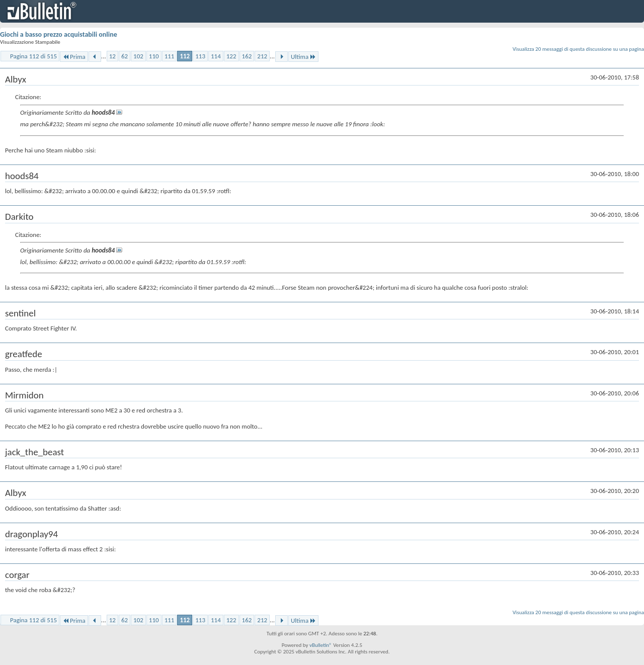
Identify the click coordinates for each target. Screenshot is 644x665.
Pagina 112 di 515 (33, 56)
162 (247, 56)
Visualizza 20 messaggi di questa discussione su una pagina (578, 49)
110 (154, 56)
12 (112, 56)
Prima (74, 57)
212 (262, 56)
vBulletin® (321, 645)
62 (125, 56)
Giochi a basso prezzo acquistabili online (59, 34)
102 (138, 56)
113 (200, 56)
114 (216, 56)
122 (231, 56)
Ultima (303, 57)
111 (170, 56)
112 (185, 56)
